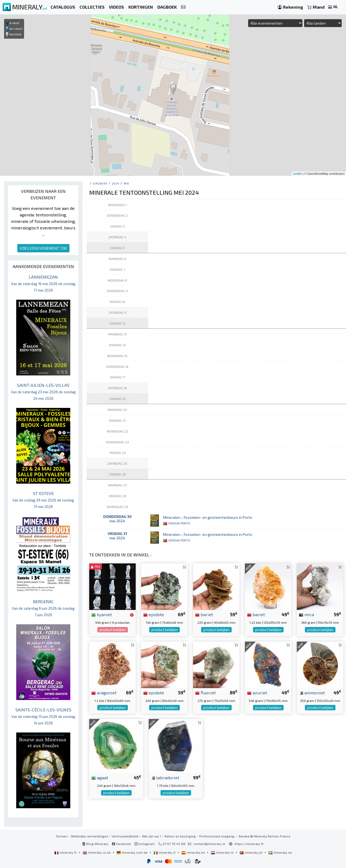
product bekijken (113, 630)
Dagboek (100, 183)
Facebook (121, 844)
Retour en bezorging (180, 836)
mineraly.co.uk (97, 852)
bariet (204, 614)
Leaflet (297, 174)
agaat (100, 777)
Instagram (144, 844)
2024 (116, 183)
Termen (61, 836)
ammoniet (312, 692)
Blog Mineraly (95, 844)
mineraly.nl (223, 852)
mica (307, 614)
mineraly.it (165, 852)
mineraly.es (194, 852)
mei (126, 183)
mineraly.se (280, 852)
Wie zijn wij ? (152, 836)
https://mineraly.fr (249, 844)
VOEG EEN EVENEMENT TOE (43, 248)
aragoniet (104, 692)
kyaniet (102, 614)
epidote (154, 614)
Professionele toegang (217, 836)
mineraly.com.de (132, 852)
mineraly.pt (251, 852)
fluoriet (205, 692)
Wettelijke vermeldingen (89, 836)
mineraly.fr (66, 852)
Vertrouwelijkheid (125, 836)
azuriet (257, 692)
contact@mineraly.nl (209, 844)
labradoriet (165, 777)
